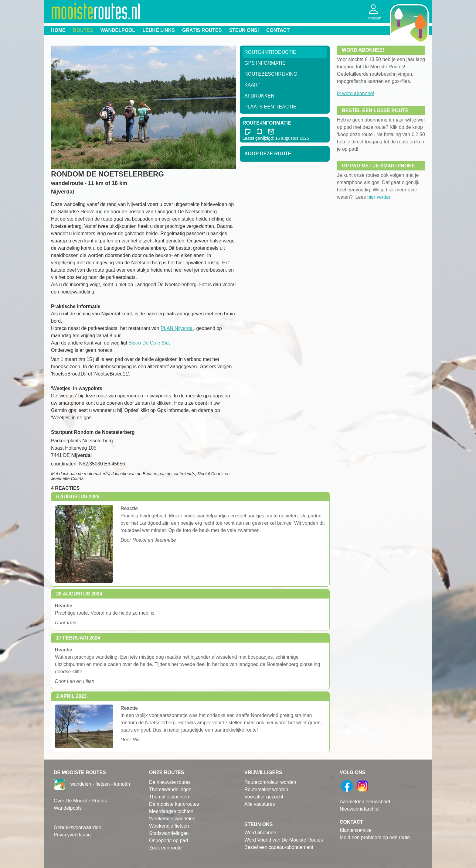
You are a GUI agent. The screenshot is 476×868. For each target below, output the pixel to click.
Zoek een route (165, 848)
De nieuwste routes (170, 782)
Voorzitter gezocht (264, 797)
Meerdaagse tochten (171, 811)
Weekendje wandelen (172, 819)
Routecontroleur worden (270, 782)
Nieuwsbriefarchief (360, 809)
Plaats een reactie (270, 107)
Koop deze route (268, 154)
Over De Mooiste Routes (80, 801)
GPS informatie (265, 63)
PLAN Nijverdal (177, 328)
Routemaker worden (266, 789)
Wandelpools (68, 808)
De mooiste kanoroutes (174, 804)
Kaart (252, 85)
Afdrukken (259, 96)
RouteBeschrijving (271, 74)
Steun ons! (244, 30)
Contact (278, 30)
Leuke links (159, 30)
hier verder (379, 197)
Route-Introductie (270, 52)
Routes (83, 30)
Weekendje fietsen (169, 826)
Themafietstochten (169, 797)
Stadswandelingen (169, 833)
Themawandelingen (170, 789)
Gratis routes (202, 30)
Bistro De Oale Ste (149, 343)
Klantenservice (356, 830)
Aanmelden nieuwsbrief (365, 802)
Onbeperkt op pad (168, 841)
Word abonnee (260, 833)
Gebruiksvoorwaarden (78, 827)
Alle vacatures (260, 804)
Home (58, 30)
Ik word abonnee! (356, 93)
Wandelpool (118, 30)
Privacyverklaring (72, 835)
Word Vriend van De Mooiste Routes (284, 840)
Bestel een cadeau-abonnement (279, 847)
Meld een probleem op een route (375, 837)
